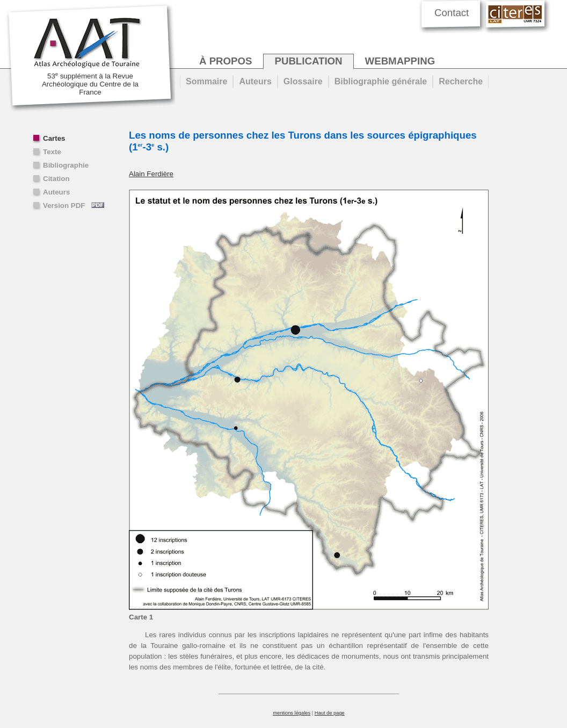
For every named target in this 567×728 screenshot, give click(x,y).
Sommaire (206, 81)
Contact (452, 13)
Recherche (461, 81)
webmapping (400, 61)
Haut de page (330, 713)
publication (308, 61)
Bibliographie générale (381, 81)
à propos (226, 61)
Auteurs (56, 192)
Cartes (54, 138)
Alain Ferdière (151, 174)
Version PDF (74, 206)
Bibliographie (66, 165)
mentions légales (292, 713)
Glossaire (303, 81)
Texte (52, 152)
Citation (56, 179)
